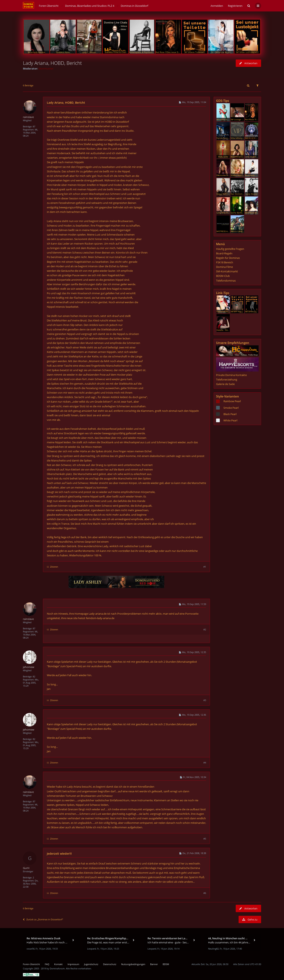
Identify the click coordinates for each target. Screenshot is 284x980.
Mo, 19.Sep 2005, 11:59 (192, 604)
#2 (205, 629)
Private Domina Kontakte (231, 375)
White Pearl (230, 420)
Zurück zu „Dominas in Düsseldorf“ (43, 919)
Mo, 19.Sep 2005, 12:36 (192, 715)
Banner (154, 964)
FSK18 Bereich (225, 262)
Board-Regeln (224, 253)
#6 (205, 893)
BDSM (166, 964)
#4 (205, 763)
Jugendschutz (91, 964)
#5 (205, 839)
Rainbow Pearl (232, 401)
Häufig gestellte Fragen (230, 249)
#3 (205, 700)
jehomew (29, 667)
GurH (26, 868)
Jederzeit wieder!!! (59, 854)
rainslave (28, 117)
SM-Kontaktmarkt (227, 271)
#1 (205, 567)
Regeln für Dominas (228, 258)
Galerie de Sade (225, 384)
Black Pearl (230, 414)
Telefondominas (226, 281)
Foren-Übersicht (31, 964)
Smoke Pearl (231, 408)
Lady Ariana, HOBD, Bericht (52, 63)
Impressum (73, 964)
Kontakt (58, 964)
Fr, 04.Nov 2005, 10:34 (193, 777)
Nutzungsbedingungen (133, 964)
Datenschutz (110, 964)
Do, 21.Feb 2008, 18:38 (193, 853)
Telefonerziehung (227, 379)
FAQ (47, 964)
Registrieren (235, 6)
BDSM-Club (223, 276)
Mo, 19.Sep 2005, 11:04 (192, 102)
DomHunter (46, 68)
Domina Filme (224, 267)
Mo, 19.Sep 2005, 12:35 (192, 652)
